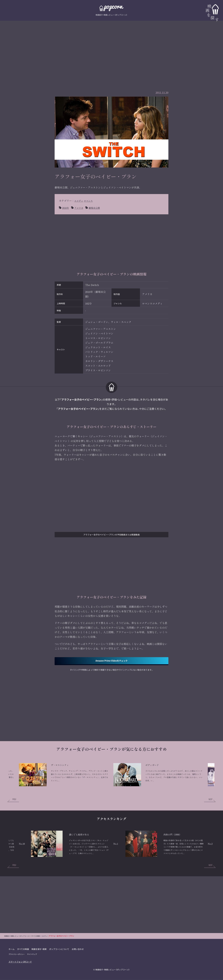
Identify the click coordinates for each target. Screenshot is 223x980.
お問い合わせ (79, 958)
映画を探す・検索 (40, 958)
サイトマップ (32, 963)
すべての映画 (23, 958)
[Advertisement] (111, 49)
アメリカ (80, 208)
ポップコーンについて (60, 958)
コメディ (79, 201)
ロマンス (90, 201)
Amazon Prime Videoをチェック (111, 661)
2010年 (66, 208)
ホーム (12, 958)
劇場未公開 (97, 208)
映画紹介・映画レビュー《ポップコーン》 (112, 978)
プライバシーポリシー (17, 963)
